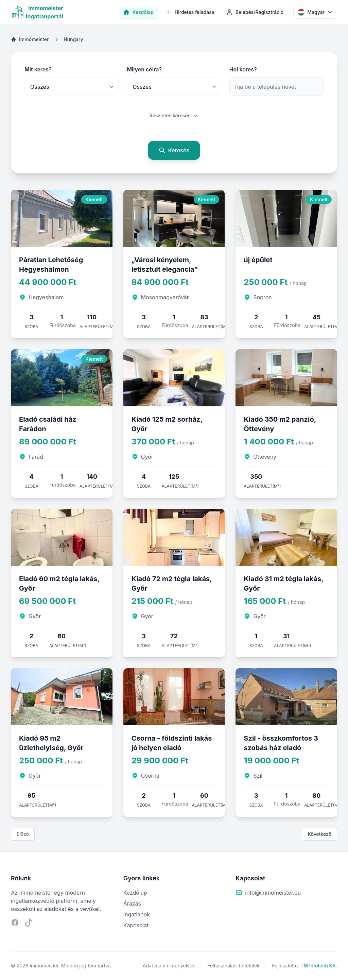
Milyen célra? (144, 69)
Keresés (174, 150)
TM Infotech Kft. (319, 966)
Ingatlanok (137, 914)
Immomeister (30, 39)
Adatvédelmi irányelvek (169, 966)
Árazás (132, 903)
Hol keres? (243, 69)
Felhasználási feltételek (233, 966)
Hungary (73, 39)
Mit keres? (38, 69)
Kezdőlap (135, 893)
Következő (319, 834)
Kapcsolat (136, 925)
